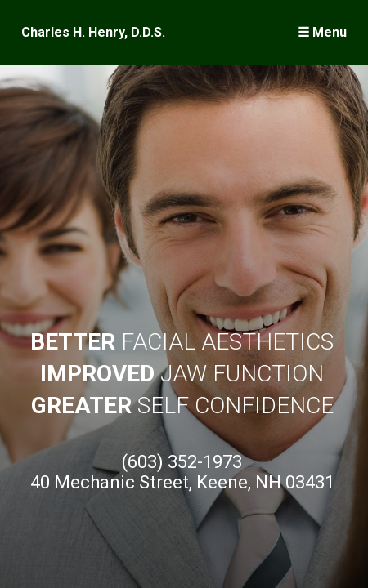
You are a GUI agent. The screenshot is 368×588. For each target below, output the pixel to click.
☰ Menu (322, 32)
